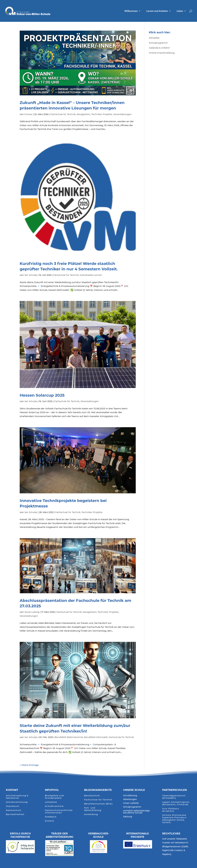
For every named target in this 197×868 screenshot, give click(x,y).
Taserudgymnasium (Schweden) (174, 797)
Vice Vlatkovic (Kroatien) (171, 810)
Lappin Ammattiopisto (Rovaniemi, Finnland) (176, 803)
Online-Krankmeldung (162, 53)
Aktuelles (154, 38)
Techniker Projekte (102, 114)
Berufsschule (92, 796)
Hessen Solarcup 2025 (42, 395)
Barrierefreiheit (15, 814)
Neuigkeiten (84, 114)
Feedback (51, 817)
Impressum (13, 806)
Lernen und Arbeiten (157, 11)
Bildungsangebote (98, 790)
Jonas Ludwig (32, 612)
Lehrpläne (51, 802)
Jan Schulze (31, 275)
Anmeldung (91, 814)
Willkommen (131, 11)
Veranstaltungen (122, 114)
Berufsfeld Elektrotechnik (69, 737)
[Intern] (49, 821)
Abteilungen (130, 799)
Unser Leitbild (131, 803)
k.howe (28, 114)
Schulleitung (130, 796)
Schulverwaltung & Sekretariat (17, 797)
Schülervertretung (17, 802)
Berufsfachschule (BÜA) (98, 804)
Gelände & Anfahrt (159, 48)
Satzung (128, 817)
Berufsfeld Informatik (96, 737)
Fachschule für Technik (63, 114)
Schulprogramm (158, 43)
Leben (180, 11)
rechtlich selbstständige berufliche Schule (136, 812)
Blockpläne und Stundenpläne (54, 797)
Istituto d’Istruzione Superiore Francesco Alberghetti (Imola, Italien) (174, 819)
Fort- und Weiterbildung (93, 809)
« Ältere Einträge (29, 765)
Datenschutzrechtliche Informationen (59, 811)
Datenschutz (14, 810)
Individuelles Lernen (91, 275)
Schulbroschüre (54, 806)
